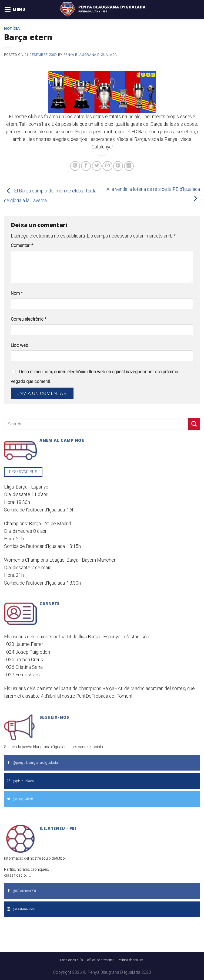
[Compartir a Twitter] (97, 166)
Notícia (12, 28)
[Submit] (194, 424)
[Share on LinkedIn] (129, 166)
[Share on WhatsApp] (75, 166)
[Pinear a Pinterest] (118, 166)
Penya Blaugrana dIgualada (90, 55)
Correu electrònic (29, 319)
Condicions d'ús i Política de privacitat (87, 960)
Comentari (22, 245)
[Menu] (15, 9)
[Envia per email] (107, 166)
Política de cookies (131, 960)
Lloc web (19, 345)
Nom (17, 293)
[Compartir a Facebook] (86, 166)
